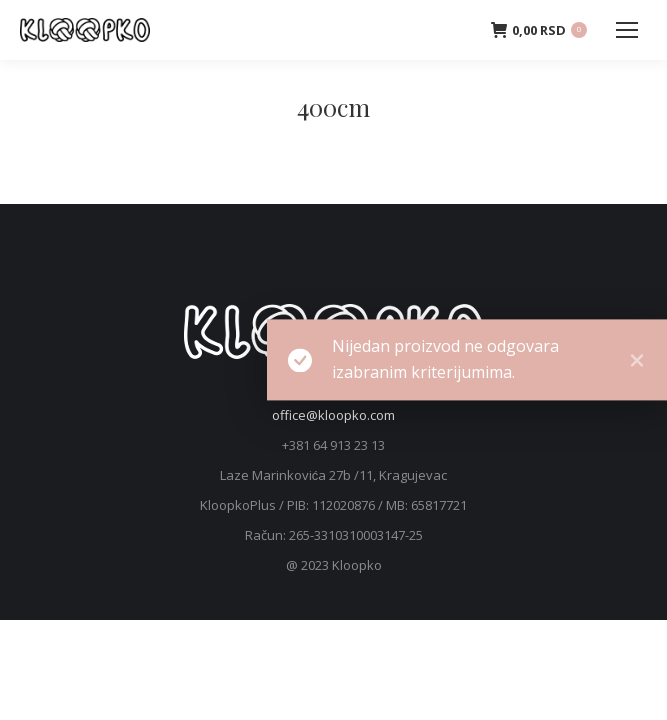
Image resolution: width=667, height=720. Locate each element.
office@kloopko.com (333, 415)
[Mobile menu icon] (627, 30)
